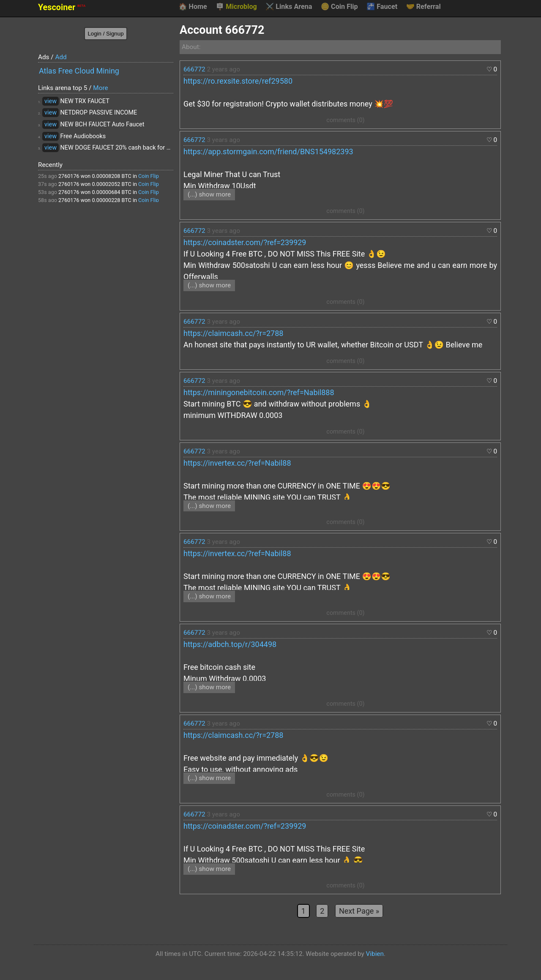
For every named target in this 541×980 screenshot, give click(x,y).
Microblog (236, 7)
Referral (424, 7)
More (100, 88)
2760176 (69, 176)
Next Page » (359, 911)
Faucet (382, 7)
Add (61, 57)
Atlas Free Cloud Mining (79, 71)
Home (193, 7)
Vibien (375, 954)
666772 (194, 69)
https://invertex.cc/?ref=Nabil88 (237, 463)
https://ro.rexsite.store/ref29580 (238, 81)
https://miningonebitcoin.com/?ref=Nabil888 (259, 392)
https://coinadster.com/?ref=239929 (245, 242)
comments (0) (345, 120)
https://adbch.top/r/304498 (230, 644)
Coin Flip (339, 7)
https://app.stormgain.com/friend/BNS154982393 (268, 152)
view (51, 101)
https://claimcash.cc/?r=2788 (233, 333)
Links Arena (289, 7)
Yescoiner (62, 7)
